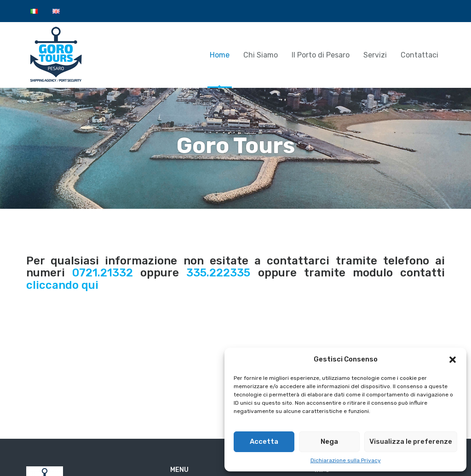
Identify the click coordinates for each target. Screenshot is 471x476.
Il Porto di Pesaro (321, 55)
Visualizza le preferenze (411, 442)
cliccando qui (62, 285)
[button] (453, 360)
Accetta (264, 442)
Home (220, 55)
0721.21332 (103, 273)
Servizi (375, 55)
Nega (329, 442)
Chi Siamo (261, 55)
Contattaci (419, 55)
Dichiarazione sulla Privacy (346, 460)
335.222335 (218, 273)
